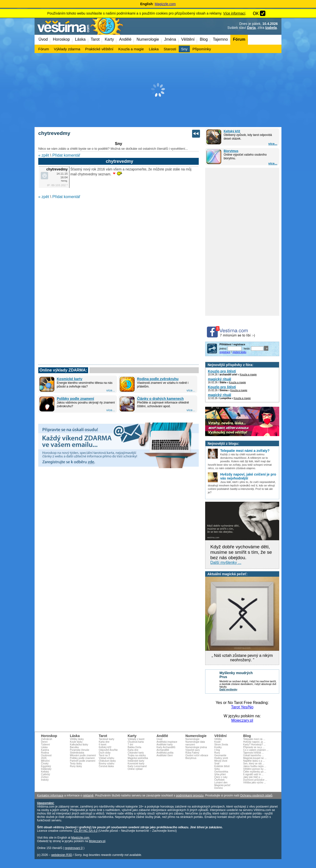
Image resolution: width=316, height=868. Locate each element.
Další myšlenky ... (226, 563)
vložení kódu (239, 352)
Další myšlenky (228, 690)
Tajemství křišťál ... (253, 753)
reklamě (88, 795)
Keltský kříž (232, 131)
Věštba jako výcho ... (255, 783)
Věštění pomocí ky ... (255, 769)
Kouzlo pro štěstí (222, 371)
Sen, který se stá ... (254, 764)
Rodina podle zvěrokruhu (158, 379)
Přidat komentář (66, 155)
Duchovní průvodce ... (255, 780)
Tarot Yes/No (242, 707)
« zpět (44, 155)
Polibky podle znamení (75, 399)
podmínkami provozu (190, 795)
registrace (225, 352)
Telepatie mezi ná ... (254, 739)
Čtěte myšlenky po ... (255, 772)
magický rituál (219, 379)
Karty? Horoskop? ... (254, 745)
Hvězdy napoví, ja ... (254, 742)
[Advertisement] (158, 90)
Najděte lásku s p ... (254, 761)
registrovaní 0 (74, 848)
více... (273, 144)
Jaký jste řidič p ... (253, 777)
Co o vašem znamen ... (256, 750)
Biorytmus (231, 151)
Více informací (234, 13)
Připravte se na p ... (254, 747)
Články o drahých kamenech (160, 399)
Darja (251, 28)
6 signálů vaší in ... (253, 774)
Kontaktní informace (50, 795)
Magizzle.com (165, 4)
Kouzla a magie (248, 375)
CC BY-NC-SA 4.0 (86, 831)
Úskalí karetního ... (253, 755)
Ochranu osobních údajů (256, 795)
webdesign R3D (62, 855)
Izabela (271, 28)
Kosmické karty (70, 379)
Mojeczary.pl (242, 720)
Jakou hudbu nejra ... (255, 766)
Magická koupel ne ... (255, 758)
